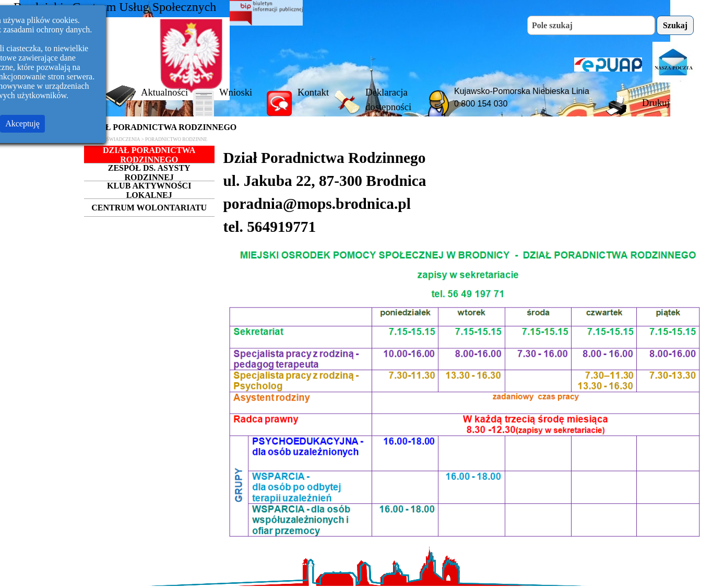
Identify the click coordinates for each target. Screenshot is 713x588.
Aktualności (164, 92)
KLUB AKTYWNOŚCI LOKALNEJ (149, 190)
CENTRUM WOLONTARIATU (149, 208)
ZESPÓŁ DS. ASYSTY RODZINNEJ (149, 173)
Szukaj (675, 25)
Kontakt (313, 92)
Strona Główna (71, 92)
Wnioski (236, 92)
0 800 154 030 (481, 104)
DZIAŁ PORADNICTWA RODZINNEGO (149, 155)
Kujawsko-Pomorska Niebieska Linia (522, 91)
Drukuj (656, 103)
